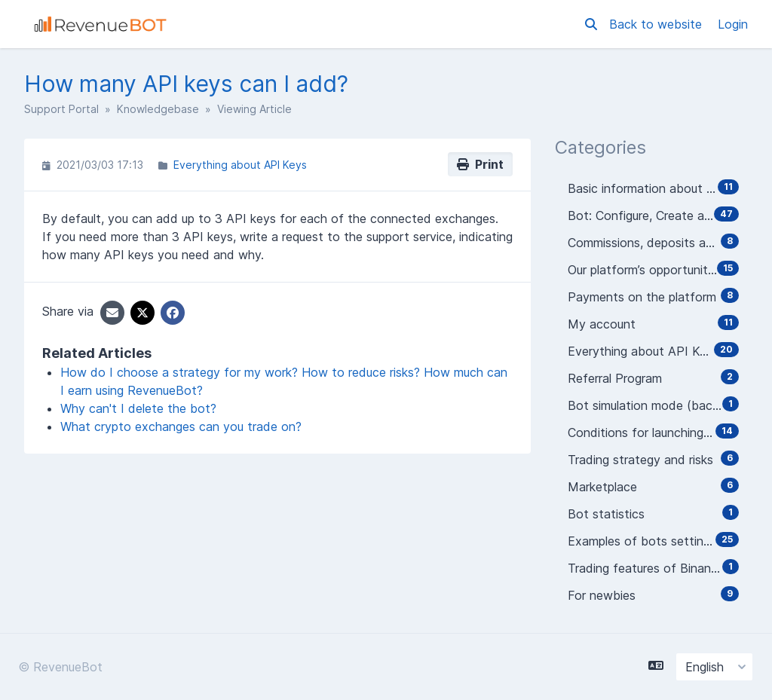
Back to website (657, 24)
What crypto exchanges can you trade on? (181, 426)
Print (480, 164)
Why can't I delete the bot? (138, 408)
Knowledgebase (158, 109)
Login (733, 24)
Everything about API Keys (240, 165)
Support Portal (61, 109)
